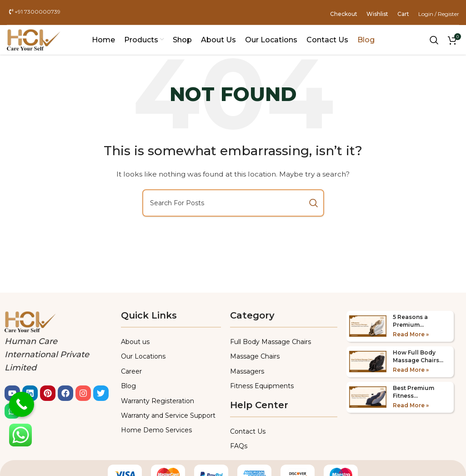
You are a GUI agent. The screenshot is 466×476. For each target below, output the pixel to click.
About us (135, 342)
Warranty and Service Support (168, 415)
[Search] (434, 40)
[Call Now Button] (22, 404)
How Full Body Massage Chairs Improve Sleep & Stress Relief (417, 357)
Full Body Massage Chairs (271, 342)
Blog (128, 386)
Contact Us (248, 431)
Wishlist (377, 14)
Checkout (344, 14)
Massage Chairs (255, 356)
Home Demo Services (156, 430)
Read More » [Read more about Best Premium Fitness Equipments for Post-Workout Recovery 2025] (411, 405)
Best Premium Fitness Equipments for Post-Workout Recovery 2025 (416, 392)
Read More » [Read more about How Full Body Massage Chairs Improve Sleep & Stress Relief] (411, 370)
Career (131, 371)
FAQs (239, 446)
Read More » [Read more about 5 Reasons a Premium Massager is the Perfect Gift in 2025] (411, 334)
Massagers (247, 371)
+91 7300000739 (35, 12)
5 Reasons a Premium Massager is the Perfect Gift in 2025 (416, 321)
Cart (403, 14)
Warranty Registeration (158, 401)
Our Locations (143, 356)
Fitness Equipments (262, 386)
